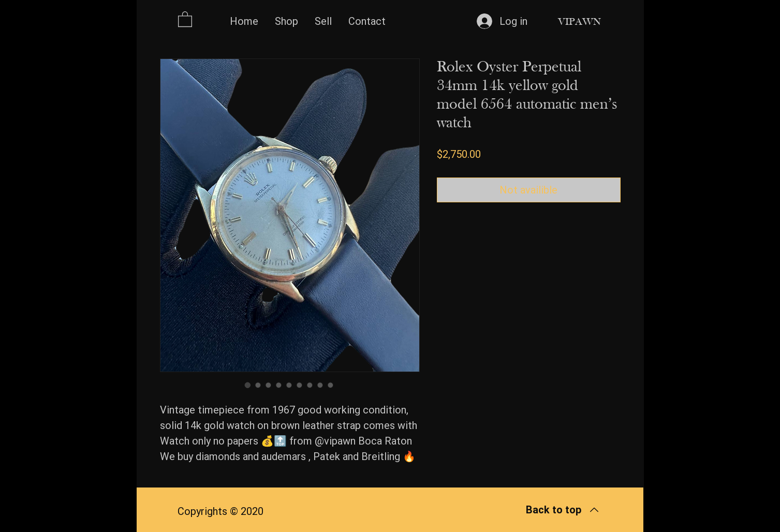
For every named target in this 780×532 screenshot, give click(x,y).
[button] (185, 19)
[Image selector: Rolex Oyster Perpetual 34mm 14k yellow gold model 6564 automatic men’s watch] (248, 385)
